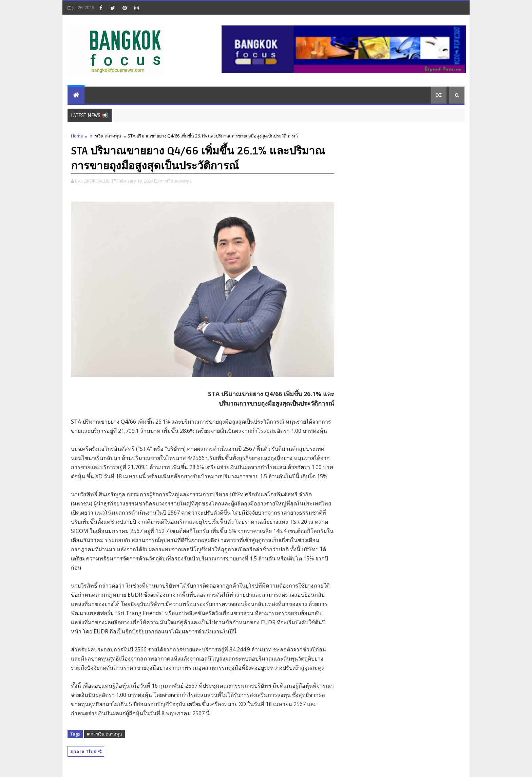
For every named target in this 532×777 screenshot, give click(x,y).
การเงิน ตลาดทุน (105, 136)
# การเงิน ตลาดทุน (104, 734)
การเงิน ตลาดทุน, (176, 181)
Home (77, 136)
